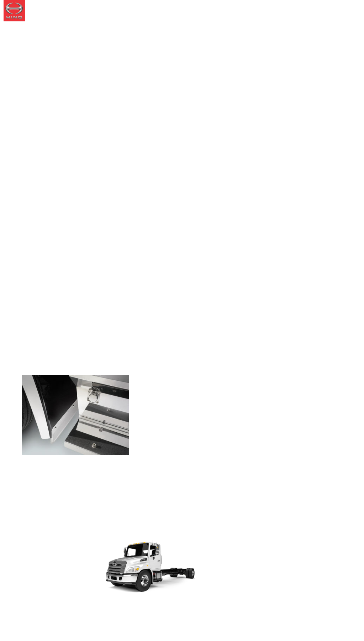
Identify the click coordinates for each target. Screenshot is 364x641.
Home (30, 354)
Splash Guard (70, 354)
